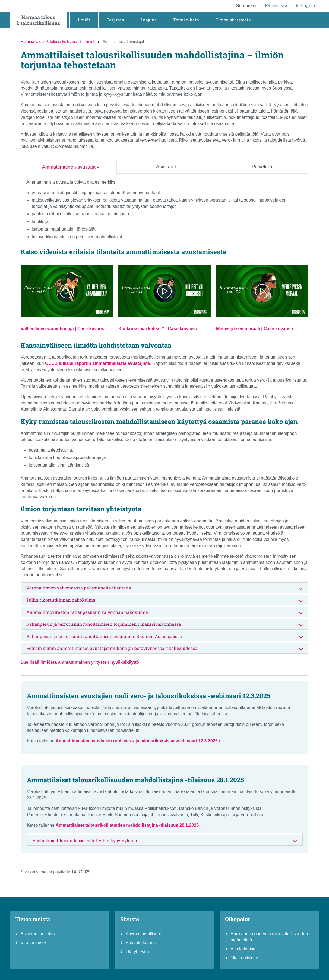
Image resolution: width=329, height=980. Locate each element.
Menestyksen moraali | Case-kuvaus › (255, 329)
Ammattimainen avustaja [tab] (69, 167)
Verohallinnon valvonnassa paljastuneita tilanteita (164, 588)
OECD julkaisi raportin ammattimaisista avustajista (98, 363)
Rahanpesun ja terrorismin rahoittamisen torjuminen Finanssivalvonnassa (164, 624)
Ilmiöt (90, 42)
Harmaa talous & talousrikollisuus (49, 42)
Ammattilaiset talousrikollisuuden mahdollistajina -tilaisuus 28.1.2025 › (129, 825)
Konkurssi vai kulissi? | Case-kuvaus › (158, 329)
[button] (84, 20)
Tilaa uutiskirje (244, 958)
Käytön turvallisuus (144, 934)
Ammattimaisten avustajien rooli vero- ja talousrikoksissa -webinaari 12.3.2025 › (138, 741)
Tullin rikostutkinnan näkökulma (164, 600)
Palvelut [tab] (260, 167)
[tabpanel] (164, 208)
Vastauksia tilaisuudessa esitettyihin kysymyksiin (165, 841)
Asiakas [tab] (165, 167)
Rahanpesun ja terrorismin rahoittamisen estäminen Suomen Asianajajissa (164, 636)
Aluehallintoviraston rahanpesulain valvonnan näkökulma (164, 612)
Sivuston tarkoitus (38, 934)
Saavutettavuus (141, 943)
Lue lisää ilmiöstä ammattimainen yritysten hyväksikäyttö (80, 662)
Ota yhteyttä (137, 952)
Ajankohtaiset (243, 949)
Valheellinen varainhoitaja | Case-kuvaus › (64, 329)
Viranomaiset (33, 943)
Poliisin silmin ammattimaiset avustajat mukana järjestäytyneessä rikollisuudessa (164, 648)
